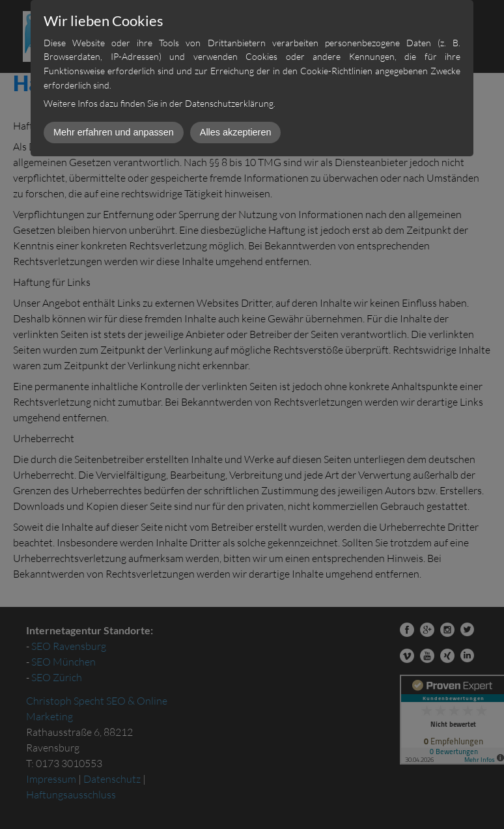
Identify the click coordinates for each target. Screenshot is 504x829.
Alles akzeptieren (236, 132)
